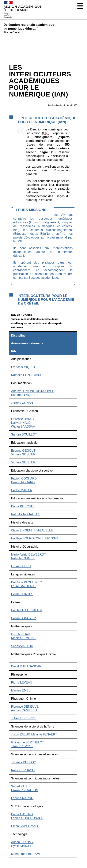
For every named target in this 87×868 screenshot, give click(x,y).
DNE (46, 133)
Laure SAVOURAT (24, 586)
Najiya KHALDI (21, 423)
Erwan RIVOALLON (25, 790)
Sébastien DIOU (22, 646)
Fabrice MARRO (22, 798)
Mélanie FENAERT (44, 734)
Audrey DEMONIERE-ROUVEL (32, 391)
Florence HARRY (23, 419)
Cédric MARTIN (22, 490)
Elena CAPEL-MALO (25, 826)
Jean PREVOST (22, 746)
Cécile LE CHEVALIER (26, 610)
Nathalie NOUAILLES (26, 514)
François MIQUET (23, 367)
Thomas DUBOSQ (24, 762)
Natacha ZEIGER (23, 558)
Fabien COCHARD (24, 478)
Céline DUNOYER (23, 618)
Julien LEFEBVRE (23, 718)
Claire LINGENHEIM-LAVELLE (32, 530)
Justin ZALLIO (21, 734)
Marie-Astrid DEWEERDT (28, 554)
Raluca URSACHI (23, 770)
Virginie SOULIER (23, 454)
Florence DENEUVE (25, 706)
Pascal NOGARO (23, 482)
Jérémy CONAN (22, 403)
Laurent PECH (21, 566)
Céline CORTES (22, 594)
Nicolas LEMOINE (23, 638)
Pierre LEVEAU (22, 682)
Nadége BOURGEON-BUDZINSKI (34, 538)
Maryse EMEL (21, 690)
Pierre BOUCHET (23, 506)
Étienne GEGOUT (23, 450)
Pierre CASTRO (22, 814)
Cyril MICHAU (21, 634)
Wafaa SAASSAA (23, 426)
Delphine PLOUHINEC (26, 582)
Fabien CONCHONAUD (27, 818)
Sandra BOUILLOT (24, 434)
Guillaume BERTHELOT (27, 742)
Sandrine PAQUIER (24, 395)
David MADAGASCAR (26, 666)
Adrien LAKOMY (22, 842)
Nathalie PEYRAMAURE (28, 375)
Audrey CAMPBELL (24, 710)
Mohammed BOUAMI (26, 854)
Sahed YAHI (19, 786)
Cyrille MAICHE (22, 846)
